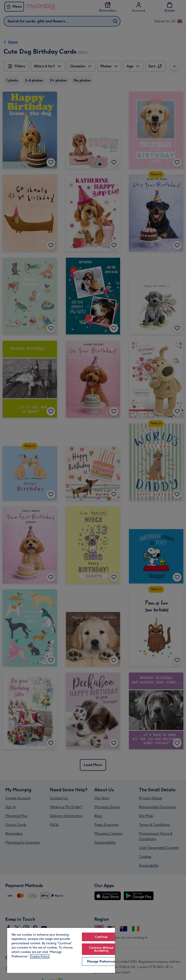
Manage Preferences (101, 961)
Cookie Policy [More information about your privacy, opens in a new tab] (40, 956)
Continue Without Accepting (101, 949)
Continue (101, 937)
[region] (61, 950)
